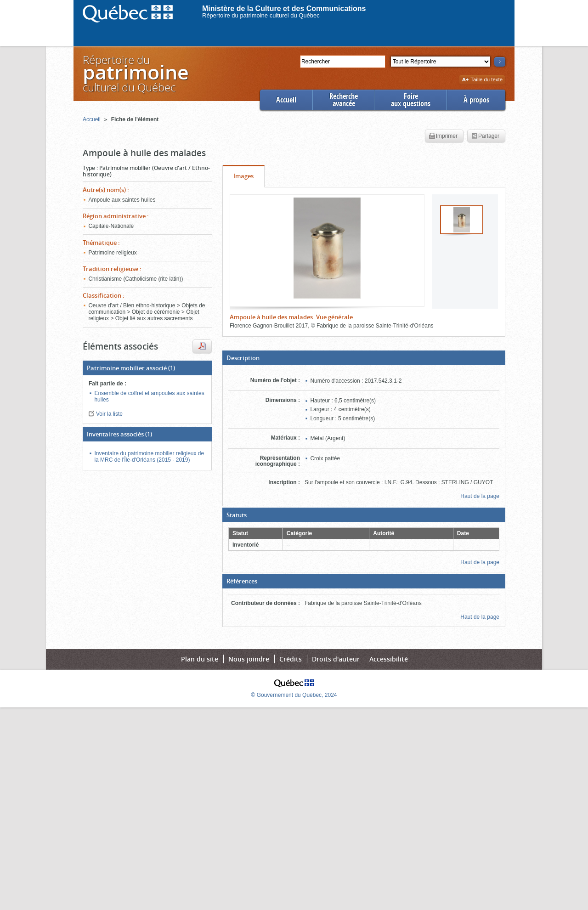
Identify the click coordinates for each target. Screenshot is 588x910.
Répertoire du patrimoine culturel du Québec (261, 15)
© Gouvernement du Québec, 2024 (294, 695)
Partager (485, 136)
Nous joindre (249, 659)
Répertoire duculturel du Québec (135, 73)
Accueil (286, 100)
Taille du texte (482, 80)
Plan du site (200, 659)
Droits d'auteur (336, 659)
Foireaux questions (411, 100)
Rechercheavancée (344, 100)
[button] (364, 358)
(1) (131, 368)
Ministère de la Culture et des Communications (284, 8)
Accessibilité (389, 659)
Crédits (291, 659)
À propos (476, 100)
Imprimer (443, 136)
